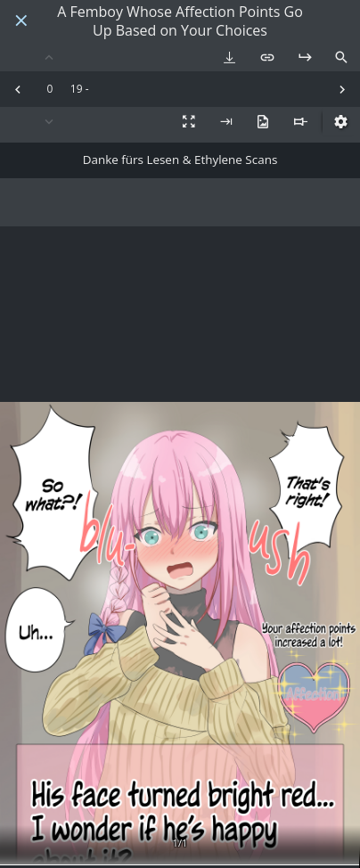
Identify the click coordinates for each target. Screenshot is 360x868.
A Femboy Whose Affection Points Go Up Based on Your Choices (180, 21)
